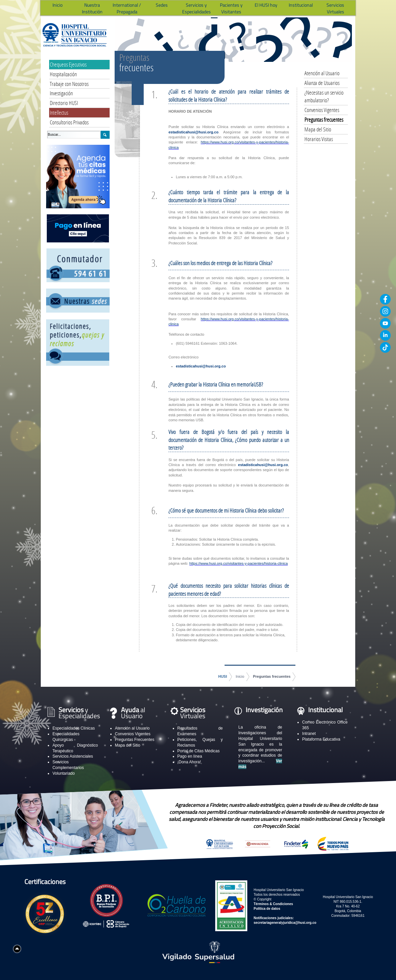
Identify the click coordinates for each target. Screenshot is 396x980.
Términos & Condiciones (273, 904)
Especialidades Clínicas (74, 728)
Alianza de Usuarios (322, 83)
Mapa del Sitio (318, 129)
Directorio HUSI (64, 103)
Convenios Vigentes (322, 110)
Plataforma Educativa (321, 739)
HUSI (223, 676)
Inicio (240, 676)
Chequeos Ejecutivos (68, 64)
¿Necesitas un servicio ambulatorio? (324, 96)
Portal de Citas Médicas (199, 751)
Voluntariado (64, 773)
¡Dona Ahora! (189, 762)
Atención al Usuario (322, 73)
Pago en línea (190, 756)
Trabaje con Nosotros (69, 84)
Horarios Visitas (319, 139)
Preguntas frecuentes (272, 676)
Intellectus (59, 113)
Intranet (309, 734)
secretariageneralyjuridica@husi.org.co (285, 923)
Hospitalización (63, 74)
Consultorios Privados (69, 122)
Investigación (61, 93)
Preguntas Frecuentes (135, 740)
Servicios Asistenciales (73, 756)
